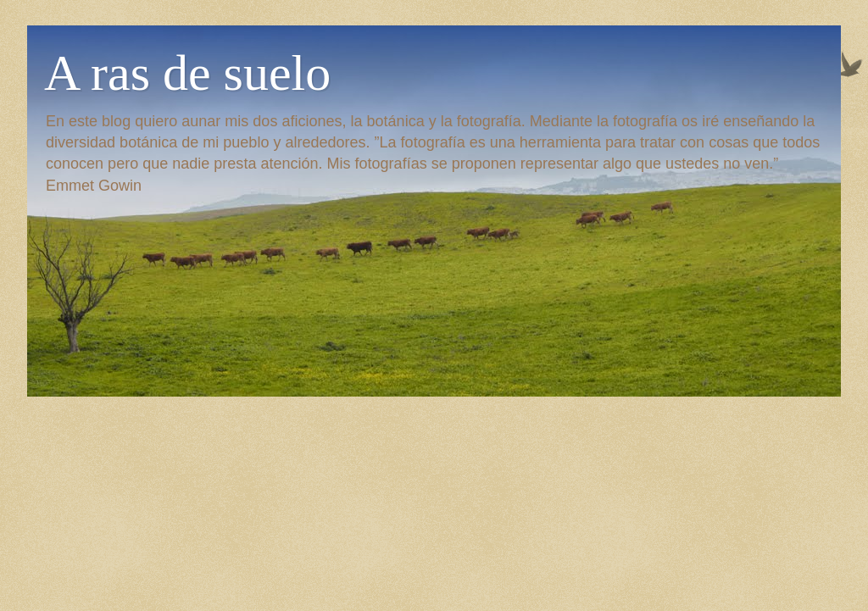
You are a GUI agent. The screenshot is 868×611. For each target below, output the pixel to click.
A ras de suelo (187, 73)
